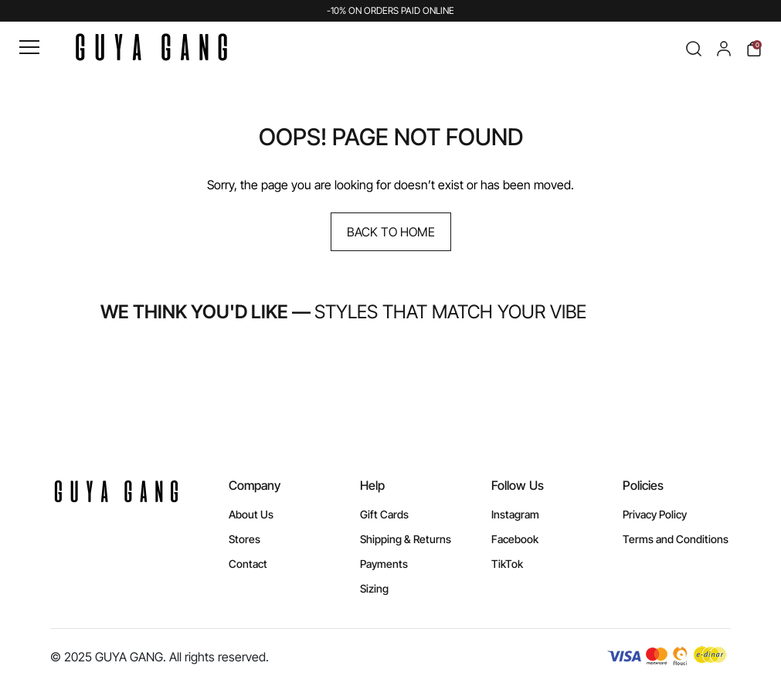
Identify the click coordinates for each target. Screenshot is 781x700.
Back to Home (391, 232)
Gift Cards (384, 514)
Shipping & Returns (406, 539)
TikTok (507, 564)
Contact (248, 564)
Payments (384, 564)
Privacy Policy (655, 514)
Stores (244, 539)
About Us (251, 514)
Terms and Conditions (676, 539)
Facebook (515, 539)
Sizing (374, 588)
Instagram (515, 514)
